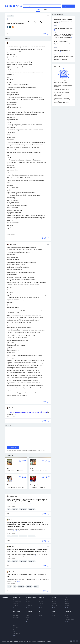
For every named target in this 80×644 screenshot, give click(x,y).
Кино (53, 600)
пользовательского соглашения (38, 450)
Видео (15, 625)
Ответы (41, 614)
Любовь (41, 604)
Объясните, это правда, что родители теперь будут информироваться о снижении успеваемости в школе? (63, 36)
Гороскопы (68, 611)
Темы (40, 616)
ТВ (14, 630)
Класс (41, 611)
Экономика (29, 600)
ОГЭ (8, 485)
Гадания (67, 618)
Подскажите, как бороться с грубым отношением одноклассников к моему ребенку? (63, 21)
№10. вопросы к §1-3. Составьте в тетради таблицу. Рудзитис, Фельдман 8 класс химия (63, 94)
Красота (41, 602)
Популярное (16, 628)
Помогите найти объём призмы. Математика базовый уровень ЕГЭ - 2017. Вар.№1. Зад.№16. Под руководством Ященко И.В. (27, 500)
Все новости (16, 598)
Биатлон (67, 606)
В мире (15, 600)
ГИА (8, 468)
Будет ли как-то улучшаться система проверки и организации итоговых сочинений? (63, 50)
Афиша (54, 598)
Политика (16, 604)
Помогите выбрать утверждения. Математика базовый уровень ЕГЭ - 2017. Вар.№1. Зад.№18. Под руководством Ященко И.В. (27, 551)
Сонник (67, 614)
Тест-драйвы (16, 616)
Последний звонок (37, 485)
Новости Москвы (17, 602)
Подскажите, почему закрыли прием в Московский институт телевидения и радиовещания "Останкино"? (63, 58)
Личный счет (29, 606)
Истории (28, 614)
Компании (29, 602)
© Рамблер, (4, 641)
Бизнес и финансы (31, 598)
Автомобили (17, 611)
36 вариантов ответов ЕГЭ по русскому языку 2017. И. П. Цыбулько (63, 82)
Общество (16, 606)
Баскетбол (68, 604)
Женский (42, 598)
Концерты (55, 602)
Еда (40, 606)
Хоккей (67, 602)
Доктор (54, 611)
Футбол (67, 600)
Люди (28, 616)
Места (28, 619)
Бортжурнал (16, 618)
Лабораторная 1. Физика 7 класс (62, 90)
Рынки (28, 604)
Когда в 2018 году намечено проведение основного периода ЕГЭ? (26, 576)
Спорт (67, 598)
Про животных (17, 633)
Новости (15, 614)
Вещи (28, 618)
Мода (41, 600)
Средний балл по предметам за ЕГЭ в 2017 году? (63, 86)
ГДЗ (31, 468)
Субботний (29, 611)
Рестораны (55, 606)
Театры (54, 604)
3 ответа (9, 34)
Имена (67, 616)
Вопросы (54, 614)
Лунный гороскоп (69, 619)
